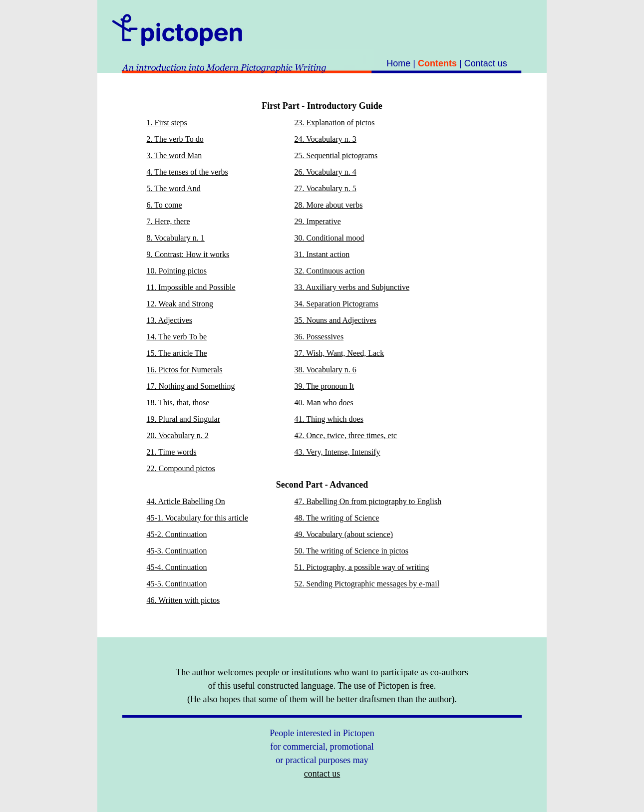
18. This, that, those (178, 403)
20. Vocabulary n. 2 (178, 435)
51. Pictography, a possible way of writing (362, 567)
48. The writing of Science (337, 518)
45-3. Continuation (177, 551)
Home (398, 63)
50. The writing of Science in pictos (352, 551)
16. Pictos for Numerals (185, 370)
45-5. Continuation (177, 584)
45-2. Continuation (177, 534)
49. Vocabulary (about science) (344, 534)
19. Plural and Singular (184, 419)
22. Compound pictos (181, 468)
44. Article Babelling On (186, 501)
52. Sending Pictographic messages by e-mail (367, 584)
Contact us (486, 63)
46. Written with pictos (183, 600)
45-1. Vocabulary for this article (197, 518)
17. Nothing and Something (191, 386)
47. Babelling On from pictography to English (368, 501)
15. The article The (177, 353)
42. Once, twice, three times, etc (346, 435)
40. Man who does (324, 403)
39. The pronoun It (324, 386)
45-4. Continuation (177, 567)
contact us (322, 774)
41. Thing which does (329, 419)
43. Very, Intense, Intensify (337, 452)
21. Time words (172, 452)
